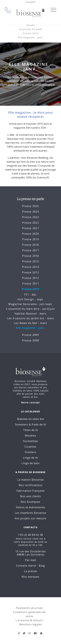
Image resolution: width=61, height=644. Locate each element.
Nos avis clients (30, 496)
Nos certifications (30, 485)
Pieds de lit (39, 424)
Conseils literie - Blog (30, 566)
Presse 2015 (30, 261)
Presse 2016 (30, 256)
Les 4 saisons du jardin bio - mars (30, 318)
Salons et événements (31, 507)
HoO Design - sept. (30, 299)
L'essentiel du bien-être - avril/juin (31, 309)
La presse (30, 571)
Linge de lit (30, 458)
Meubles (30, 436)
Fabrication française (30, 491)
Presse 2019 (30, 239)
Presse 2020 (30, 234)
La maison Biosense (30, 480)
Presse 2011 (30, 284)
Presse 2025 (30, 206)
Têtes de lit (31, 430)
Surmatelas (31, 441)
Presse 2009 (30, 335)
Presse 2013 (30, 272)
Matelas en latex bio (31, 419)
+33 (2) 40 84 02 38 (30, 535)
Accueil (31, 25)
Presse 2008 (30, 340)
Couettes (30, 447)
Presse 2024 (30, 212)
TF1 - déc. (30, 295)
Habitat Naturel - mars (31, 314)
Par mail (31, 560)
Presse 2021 (30, 228)
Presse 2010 (31, 33)
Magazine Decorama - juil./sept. (30, 304)
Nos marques (30, 577)
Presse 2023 (30, 217)
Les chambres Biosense (30, 513)
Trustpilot (31, 2)
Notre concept (30, 402)
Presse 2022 (30, 223)
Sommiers (22, 424)
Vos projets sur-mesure (30, 518)
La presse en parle (31, 29)
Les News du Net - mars (30, 323)
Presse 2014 (30, 267)
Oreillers (31, 452)
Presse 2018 (30, 245)
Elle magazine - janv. (30, 37)
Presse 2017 (30, 250)
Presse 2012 (30, 278)
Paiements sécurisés (29, 608)
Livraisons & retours (29, 620)
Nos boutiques (30, 502)
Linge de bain (30, 463)
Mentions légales (31, 624)
